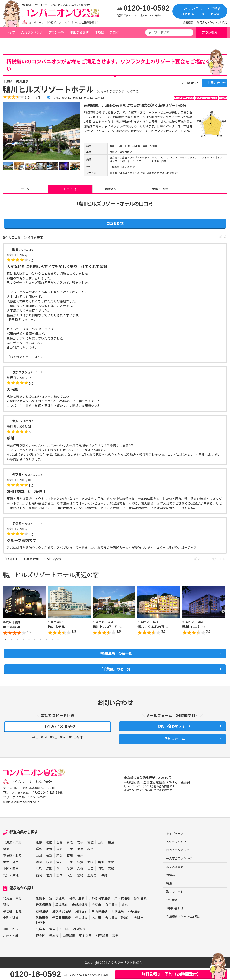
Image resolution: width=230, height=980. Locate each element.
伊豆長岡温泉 (62, 930)
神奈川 (92, 861)
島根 (80, 881)
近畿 (15, 874)
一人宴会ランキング (180, 872)
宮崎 (80, 887)
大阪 (90, 874)
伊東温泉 (81, 930)
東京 (80, 861)
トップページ (15, 43)
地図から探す (79, 32)
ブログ (114, 32)
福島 (111, 855)
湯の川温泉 (77, 910)
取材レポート (176, 907)
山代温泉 (118, 923)
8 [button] (46, 645)
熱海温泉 (42, 930)
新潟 (60, 868)
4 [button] (23, 645)
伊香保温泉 (44, 917)
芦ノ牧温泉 (122, 910)
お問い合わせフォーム (172, 735)
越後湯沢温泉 (62, 923)
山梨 (39, 868)
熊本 (60, 887)
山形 (101, 855)
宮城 (90, 855)
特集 (169, 898)
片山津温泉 (99, 923)
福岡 (39, 887)
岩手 (80, 855)
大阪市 (139, 930)
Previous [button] (7, 616)
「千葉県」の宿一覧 (115, 677)
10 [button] (58, 645)
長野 (49, 868)
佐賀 (49, 887)
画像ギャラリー (115, 190)
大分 (70, 887)
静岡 (39, 874)
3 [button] (17, 645)
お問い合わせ (210, 85)
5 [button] (29, 645)
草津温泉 (62, 917)
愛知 (60, 874)
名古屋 (96, 930)
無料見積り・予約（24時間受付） (171, 974)
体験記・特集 (160, 190)
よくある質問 (176, 881)
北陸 (19, 868)
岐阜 (49, 874)
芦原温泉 (134, 923)
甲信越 (8, 868)
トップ (10, 32)
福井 (80, 868)
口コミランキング (179, 863)
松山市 (64, 941)
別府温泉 (102, 948)
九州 (6, 887)
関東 (6, 861)
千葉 (70, 861)
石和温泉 (42, 923)
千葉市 (96, 917)
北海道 (8, 855)
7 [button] (41, 645)
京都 (111, 874)
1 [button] (6, 645)
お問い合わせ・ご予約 (200, 11)
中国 (6, 881)
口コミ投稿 (115, 227)
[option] (42, 131)
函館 (60, 855)
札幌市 (40, 910)
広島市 (40, 941)
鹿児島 (92, 887)
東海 (6, 874)
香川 (60, 881)
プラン (25, 190)
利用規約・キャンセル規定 (212, 22)
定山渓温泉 (57, 910)
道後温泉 (79, 941)
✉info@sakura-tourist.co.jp (23, 814)
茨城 (60, 861)
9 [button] (52, 645)
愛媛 (70, 881)
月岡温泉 (81, 923)
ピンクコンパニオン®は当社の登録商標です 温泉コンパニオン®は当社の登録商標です (154, 801)
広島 (39, 881)
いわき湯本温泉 (99, 910)
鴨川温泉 (49, 43)
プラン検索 (210, 32)
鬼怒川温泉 (80, 917)
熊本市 (54, 948)
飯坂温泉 (140, 910)
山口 (90, 881)
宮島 (52, 941)
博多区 (40, 948)
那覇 (115, 948)
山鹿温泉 (69, 948)
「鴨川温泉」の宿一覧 (115, 659)
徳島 (101, 881)
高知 (111, 881)
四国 (15, 881)
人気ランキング (32, 32)
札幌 (39, 855)
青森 (70, 855)
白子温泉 (111, 917)
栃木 (49, 861)
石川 (70, 868)
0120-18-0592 (147, 8)
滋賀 (80, 874)
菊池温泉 (86, 948)
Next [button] (223, 616)
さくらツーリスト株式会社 (33, 794)
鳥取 (49, 881)
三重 (70, 874)
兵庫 (101, 874)
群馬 (39, 861)
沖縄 (15, 887)
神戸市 (40, 935)
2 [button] (12, 645)
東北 (19, 855)
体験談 (99, 32)
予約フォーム (173, 750)
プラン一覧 (56, 32)
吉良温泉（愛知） (118, 930)
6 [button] (35, 645)
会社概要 (188, 22)
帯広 (49, 855)
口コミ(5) (70, 190)
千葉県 (35, 43)
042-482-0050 (21, 805)
